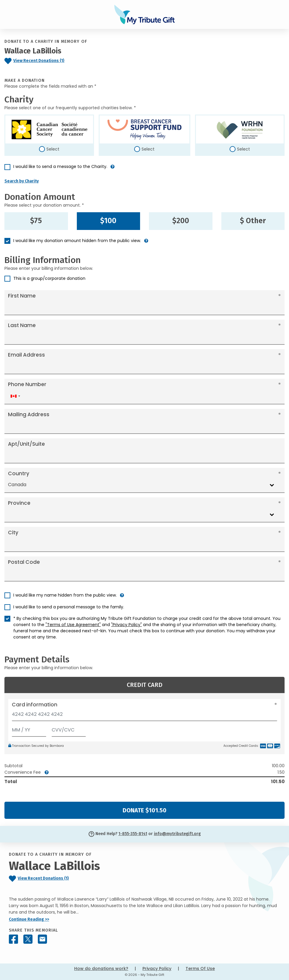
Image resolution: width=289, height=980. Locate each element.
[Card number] (144, 716)
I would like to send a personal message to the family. (69, 607)
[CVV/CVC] (69, 729)
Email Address (26, 355)
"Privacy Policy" (126, 625)
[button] (113, 169)
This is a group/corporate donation (49, 278)
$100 (108, 221)
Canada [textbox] (17, 485)
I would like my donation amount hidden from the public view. (77, 241)
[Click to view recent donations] (60, 61)
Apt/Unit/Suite (26, 444)
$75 (36, 221)
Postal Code (24, 562)
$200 (181, 221)
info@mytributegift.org (177, 834)
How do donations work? (101, 968)
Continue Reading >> (29, 919)
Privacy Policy (157, 968)
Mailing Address (29, 414)
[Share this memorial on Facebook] (13, 939)
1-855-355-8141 (133, 834)
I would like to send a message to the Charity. (60, 166)
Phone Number (27, 384)
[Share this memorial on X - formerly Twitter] (28, 939)
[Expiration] (29, 729)
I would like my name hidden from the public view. (65, 595)
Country (19, 473)
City (13, 533)
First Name (22, 296)
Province (19, 503)
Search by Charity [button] (22, 181)
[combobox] (15, 396)
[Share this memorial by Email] (42, 939)
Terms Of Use (200, 968)
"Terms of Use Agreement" (73, 625)
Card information (35, 705)
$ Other (253, 221)
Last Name (22, 325)
